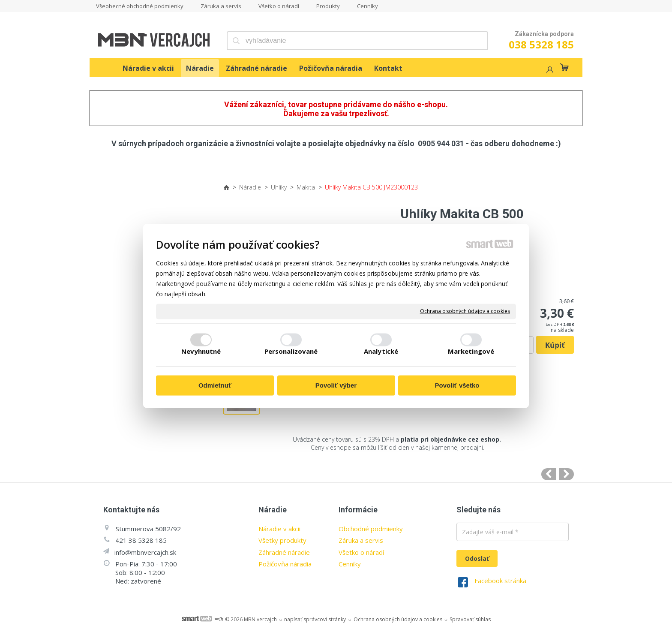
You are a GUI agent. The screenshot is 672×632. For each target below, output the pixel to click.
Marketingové (471, 352)
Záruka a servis (361, 540)
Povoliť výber (336, 385)
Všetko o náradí (361, 552)
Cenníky (350, 564)
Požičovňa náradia (285, 564)
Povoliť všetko (457, 385)
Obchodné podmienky (371, 529)
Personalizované (291, 352)
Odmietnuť (215, 385)
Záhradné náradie (284, 552)
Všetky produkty (282, 540)
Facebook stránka (500, 581)
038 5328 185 (541, 44)
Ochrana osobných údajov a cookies (465, 311)
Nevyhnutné (201, 352)
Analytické (381, 352)
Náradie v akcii (279, 529)
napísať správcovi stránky (315, 619)
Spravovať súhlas (470, 619)
